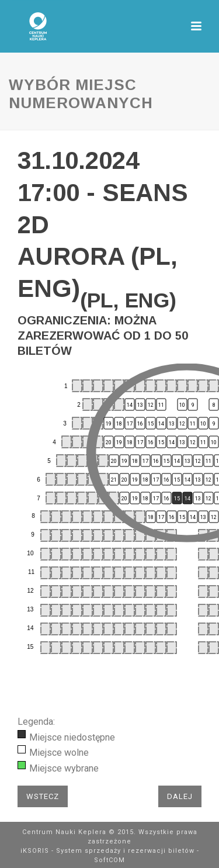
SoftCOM (109, 860)
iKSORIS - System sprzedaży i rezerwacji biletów (107, 851)
